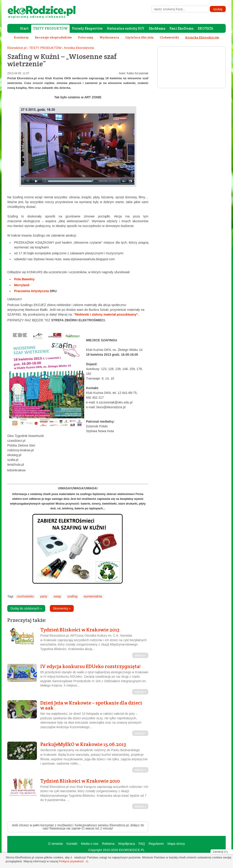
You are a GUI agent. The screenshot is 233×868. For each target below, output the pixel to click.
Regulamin (156, 844)
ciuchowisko (25, 596)
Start (24, 28)
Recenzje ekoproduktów (53, 37)
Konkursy (21, 37)
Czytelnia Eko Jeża (139, 37)
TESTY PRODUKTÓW (50, 28)
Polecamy (86, 37)
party (44, 596)
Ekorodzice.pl (17, 48)
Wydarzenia (109, 37)
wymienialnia (93, 596)
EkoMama (157, 28)
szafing (72, 596)
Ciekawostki (169, 37)
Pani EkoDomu (181, 28)
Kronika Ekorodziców (79, 48)
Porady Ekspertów (87, 28)
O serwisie (55, 844)
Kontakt (72, 844)
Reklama (108, 844)
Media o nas (90, 844)
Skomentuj (62, 608)
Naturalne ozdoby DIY (126, 28)
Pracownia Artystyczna (35, 291)
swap (57, 596)
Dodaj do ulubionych (26, 608)
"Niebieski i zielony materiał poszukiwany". (106, 314)
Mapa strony (176, 844)
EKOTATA (205, 28)
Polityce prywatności (73, 861)
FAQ (142, 844)
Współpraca (127, 844)
